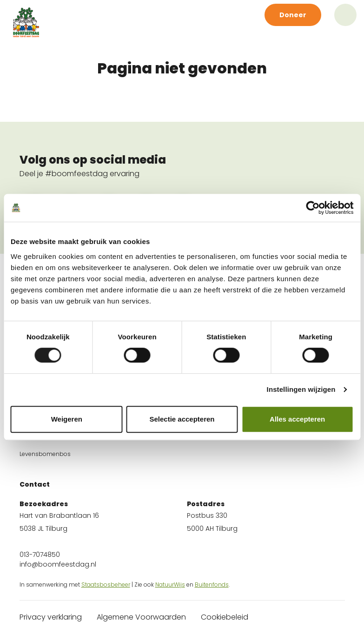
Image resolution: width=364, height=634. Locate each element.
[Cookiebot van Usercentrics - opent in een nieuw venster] (313, 208)
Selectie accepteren (182, 419)
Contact (35, 484)
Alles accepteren (297, 419)
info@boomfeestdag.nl (58, 564)
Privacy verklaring (51, 617)
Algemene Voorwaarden (141, 617)
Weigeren (67, 419)
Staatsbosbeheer (106, 584)
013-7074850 (40, 555)
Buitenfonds (212, 584)
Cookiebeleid (225, 617)
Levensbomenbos (45, 454)
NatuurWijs (170, 584)
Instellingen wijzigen (301, 389)
